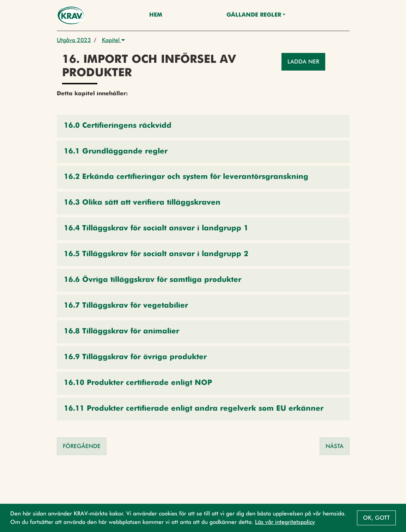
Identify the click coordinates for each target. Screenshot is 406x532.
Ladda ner (303, 62)
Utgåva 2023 (74, 40)
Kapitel (113, 40)
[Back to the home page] (71, 15)
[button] (203, 126)
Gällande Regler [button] (254, 15)
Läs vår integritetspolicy (285, 522)
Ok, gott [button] (376, 518)
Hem (156, 15)
